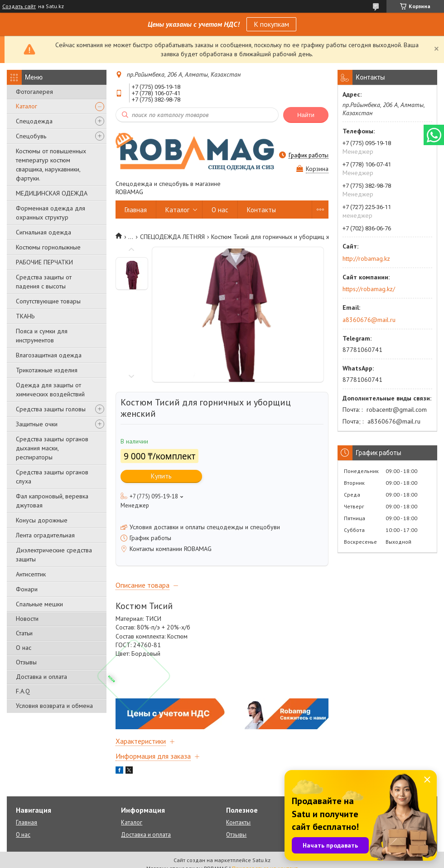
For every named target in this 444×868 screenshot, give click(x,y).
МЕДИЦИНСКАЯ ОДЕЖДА (52, 193)
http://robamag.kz (366, 258)
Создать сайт (19, 6)
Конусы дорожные (42, 520)
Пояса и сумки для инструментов (42, 336)
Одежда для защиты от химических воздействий (50, 390)
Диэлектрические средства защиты (54, 555)
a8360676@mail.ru (369, 320)
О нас (24, 648)
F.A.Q (23, 691)
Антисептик (31, 574)
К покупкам (271, 24)
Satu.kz (261, 860)
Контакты (261, 210)
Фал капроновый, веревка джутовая (52, 501)
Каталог (27, 106)
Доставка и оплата (41, 677)
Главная (136, 210)
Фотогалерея (34, 92)
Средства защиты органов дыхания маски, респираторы (52, 448)
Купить (161, 476)
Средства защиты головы (51, 409)
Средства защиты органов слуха (52, 477)
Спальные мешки (39, 604)
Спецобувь (31, 136)
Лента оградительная (45, 535)
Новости (27, 619)
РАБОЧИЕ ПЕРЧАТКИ (44, 262)
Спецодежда (34, 121)
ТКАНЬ (25, 316)
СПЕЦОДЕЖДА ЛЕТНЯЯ (172, 237)
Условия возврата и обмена (54, 706)
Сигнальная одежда (43, 232)
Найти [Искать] (306, 115)
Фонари (27, 589)
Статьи (24, 633)
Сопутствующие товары (48, 301)
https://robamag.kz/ (369, 289)
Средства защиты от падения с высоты (44, 282)
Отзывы (26, 662)
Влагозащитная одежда (49, 355)
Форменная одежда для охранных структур (51, 213)
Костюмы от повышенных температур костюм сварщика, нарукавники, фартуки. (51, 165)
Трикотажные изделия (47, 370)
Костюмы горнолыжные (48, 247)
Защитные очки (37, 424)
